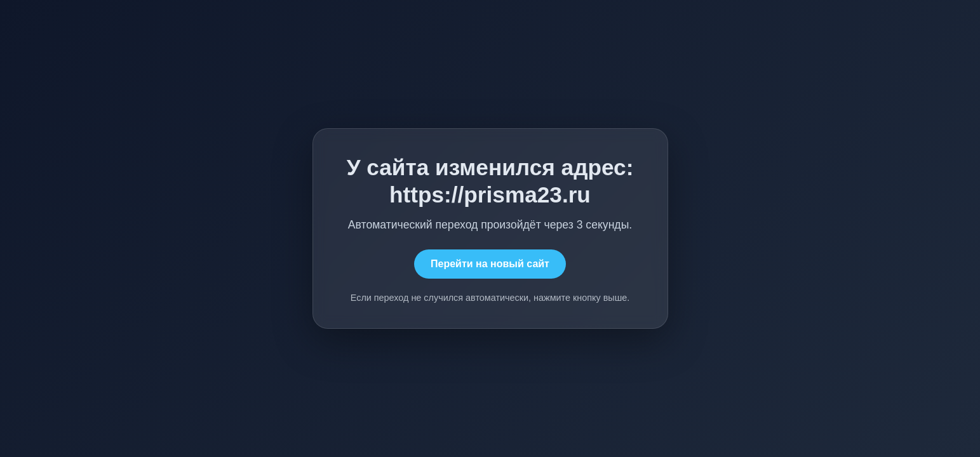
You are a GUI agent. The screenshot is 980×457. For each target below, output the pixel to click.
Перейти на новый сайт (490, 264)
